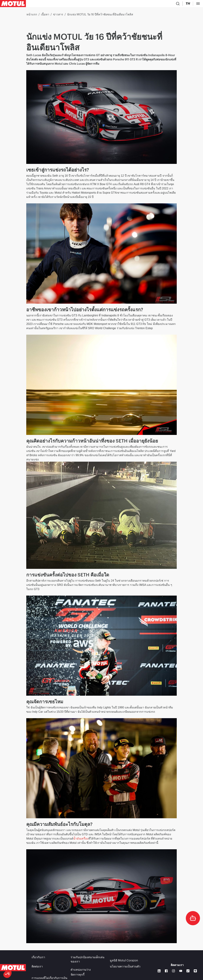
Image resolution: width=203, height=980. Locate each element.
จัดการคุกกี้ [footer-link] (78, 973)
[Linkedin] (159, 969)
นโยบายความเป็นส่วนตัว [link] (125, 968)
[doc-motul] (193, 918)
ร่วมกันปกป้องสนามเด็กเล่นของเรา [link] (87, 961)
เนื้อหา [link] (45, 16)
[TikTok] (188, 969)
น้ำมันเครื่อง (81, 840)
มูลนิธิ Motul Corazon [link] (124, 959)
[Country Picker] (140, 4)
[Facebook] (166, 969)
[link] (82, 4)
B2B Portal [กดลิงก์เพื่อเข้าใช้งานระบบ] (190, 4)
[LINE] (195, 969)
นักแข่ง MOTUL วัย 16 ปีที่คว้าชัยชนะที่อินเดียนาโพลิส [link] (100, 16)
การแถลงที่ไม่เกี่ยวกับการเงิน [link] (49, 973)
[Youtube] (181, 969)
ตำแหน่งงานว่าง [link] (81, 968)
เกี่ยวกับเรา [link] (38, 959)
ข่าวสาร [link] (58, 16)
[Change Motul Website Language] (150, 4)
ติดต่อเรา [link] (37, 968)
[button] (7, 974)
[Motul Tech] (166, 4)
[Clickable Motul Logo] (13, 4)
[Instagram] (173, 969)
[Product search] (131, 4)
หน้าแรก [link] (32, 16)
